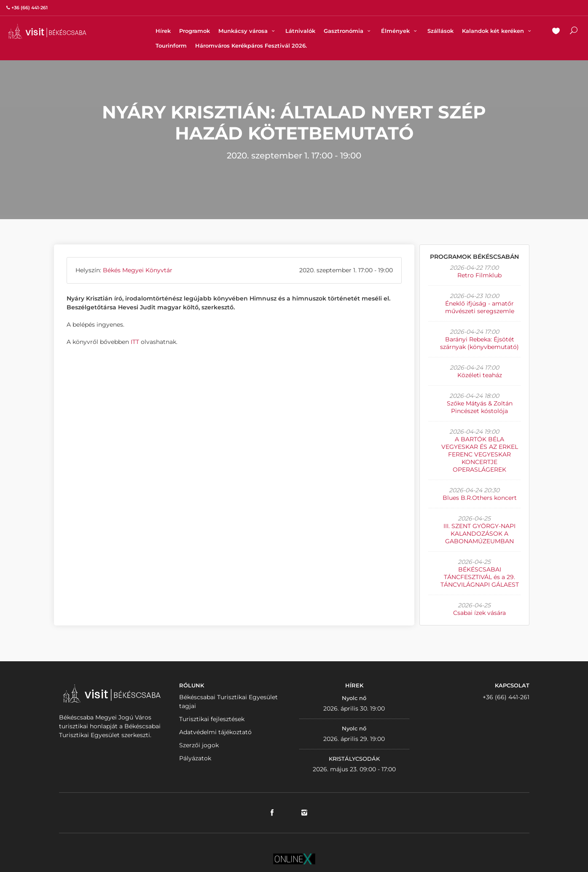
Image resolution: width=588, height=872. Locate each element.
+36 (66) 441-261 (506, 697)
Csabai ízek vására (479, 613)
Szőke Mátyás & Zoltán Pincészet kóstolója (480, 407)
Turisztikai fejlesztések (212, 719)
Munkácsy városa (248, 31)
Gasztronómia (348, 31)
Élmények (400, 31)
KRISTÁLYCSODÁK (354, 759)
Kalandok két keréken (498, 31)
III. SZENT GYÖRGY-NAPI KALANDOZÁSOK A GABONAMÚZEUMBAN (479, 534)
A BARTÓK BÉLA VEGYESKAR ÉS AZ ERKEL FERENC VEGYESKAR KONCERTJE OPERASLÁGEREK (480, 454)
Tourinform (171, 46)
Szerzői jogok (199, 745)
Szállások (440, 31)
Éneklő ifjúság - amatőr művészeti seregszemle (480, 307)
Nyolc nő (354, 698)
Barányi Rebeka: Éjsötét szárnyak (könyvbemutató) (479, 343)
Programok (195, 31)
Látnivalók (300, 31)
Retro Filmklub (479, 275)
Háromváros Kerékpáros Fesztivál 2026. (251, 46)
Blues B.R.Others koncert (480, 498)
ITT (135, 342)
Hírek (163, 31)
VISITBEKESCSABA (47, 31)
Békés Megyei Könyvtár (138, 270)
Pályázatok (195, 758)
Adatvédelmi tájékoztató (215, 732)
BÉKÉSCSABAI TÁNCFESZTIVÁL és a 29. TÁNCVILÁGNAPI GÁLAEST (480, 577)
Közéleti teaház (480, 375)
